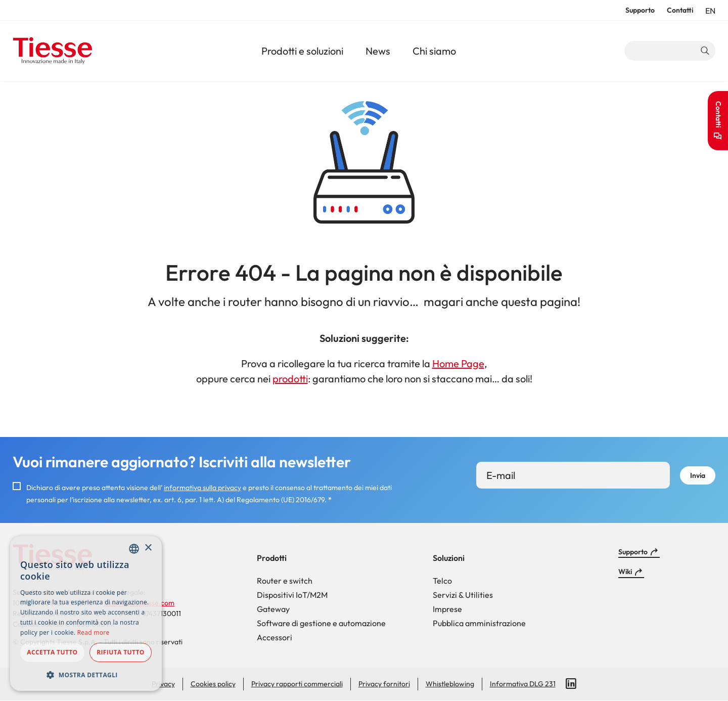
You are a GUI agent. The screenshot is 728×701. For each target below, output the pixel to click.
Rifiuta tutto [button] (121, 652)
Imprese (447, 609)
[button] (86, 675)
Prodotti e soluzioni (302, 51)
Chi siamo (434, 51)
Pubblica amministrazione (479, 623)
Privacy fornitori (384, 684)
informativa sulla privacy (202, 488)
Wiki (625, 572)
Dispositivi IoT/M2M (292, 595)
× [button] (148, 548)
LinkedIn (571, 684)
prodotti (290, 379)
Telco (442, 581)
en (710, 11)
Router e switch (285, 581)
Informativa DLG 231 (523, 684)
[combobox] (134, 549)
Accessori (275, 637)
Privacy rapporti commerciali (297, 684)
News (378, 51)
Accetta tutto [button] (52, 652)
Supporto (640, 10)
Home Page (458, 363)
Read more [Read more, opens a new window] (94, 632)
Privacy (163, 684)
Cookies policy (213, 684)
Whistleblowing (450, 684)
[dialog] (86, 614)
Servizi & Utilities (463, 595)
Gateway (273, 609)
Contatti (680, 10)
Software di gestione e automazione (321, 623)
